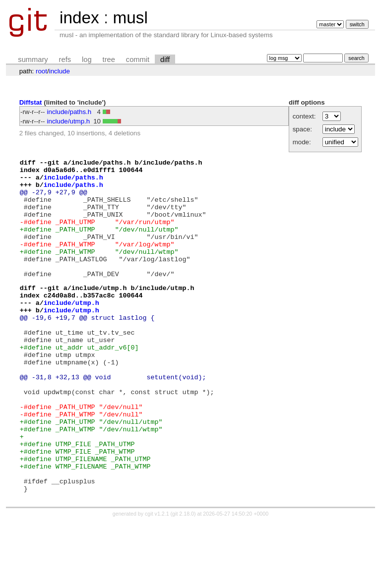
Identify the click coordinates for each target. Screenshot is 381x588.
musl (130, 18)
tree (109, 59)
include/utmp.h (69, 121)
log (87, 59)
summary (33, 59)
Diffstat (31, 102)
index (79, 18)
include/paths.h (69, 112)
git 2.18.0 (183, 579)
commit (138, 59)
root (41, 71)
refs (65, 59)
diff (165, 59)
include (60, 71)
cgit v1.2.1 (157, 579)
